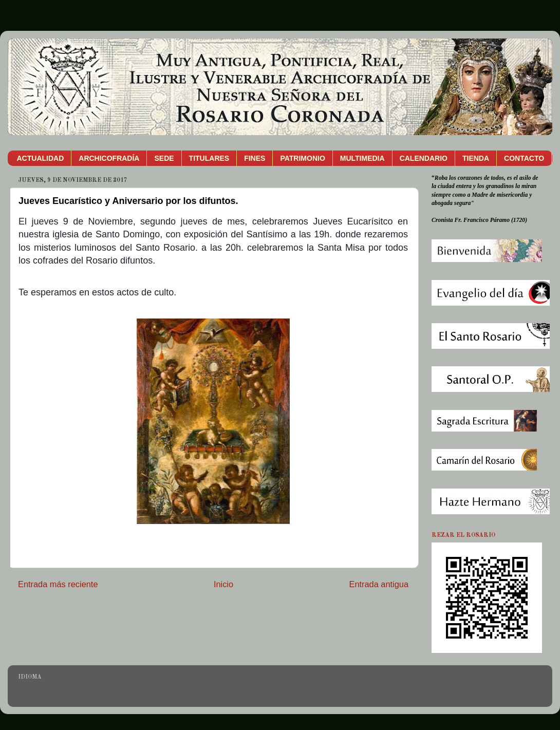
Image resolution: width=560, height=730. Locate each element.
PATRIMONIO (302, 158)
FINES (255, 158)
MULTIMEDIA (362, 158)
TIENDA (476, 158)
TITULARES (209, 158)
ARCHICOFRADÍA (109, 158)
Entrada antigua (379, 584)
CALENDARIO (424, 158)
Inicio (223, 584)
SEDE (164, 158)
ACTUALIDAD (41, 158)
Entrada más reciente (58, 584)
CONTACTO (524, 158)
